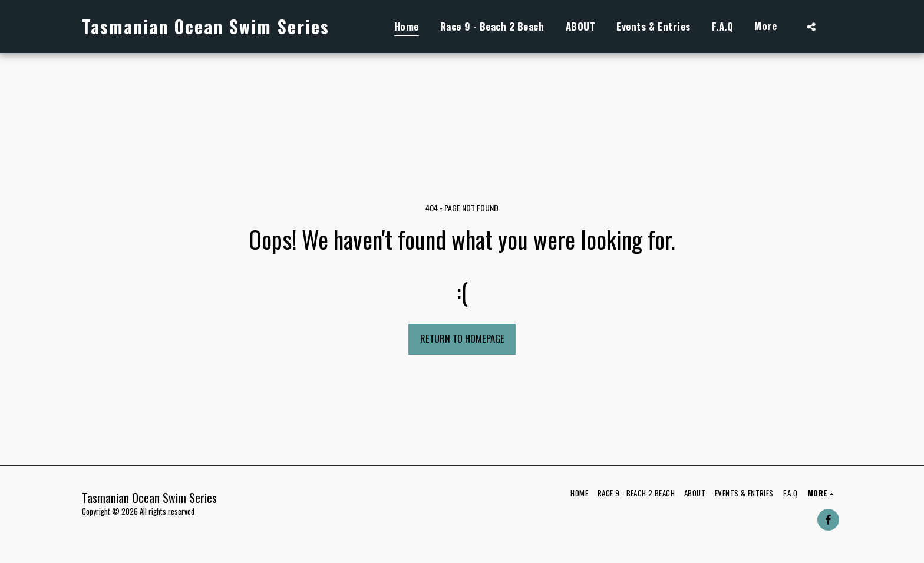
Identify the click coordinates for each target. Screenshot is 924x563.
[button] (811, 27)
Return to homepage (462, 338)
